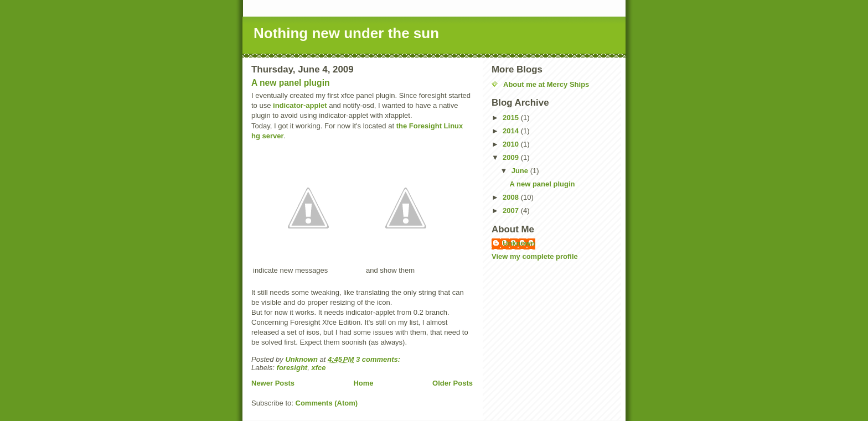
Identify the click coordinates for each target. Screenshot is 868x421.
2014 (512, 131)
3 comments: (379, 359)
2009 (512, 157)
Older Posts (453, 383)
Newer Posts (273, 383)
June (521, 171)
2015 (512, 118)
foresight (292, 368)
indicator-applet (300, 105)
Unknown (519, 243)
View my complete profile (535, 256)
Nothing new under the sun (346, 33)
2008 (512, 197)
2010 (512, 144)
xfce (318, 368)
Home (363, 383)
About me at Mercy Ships (546, 84)
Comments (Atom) (327, 403)
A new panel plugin (291, 83)
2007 (512, 210)
